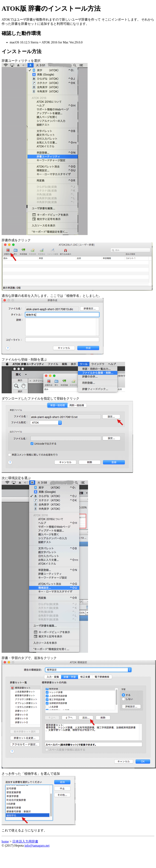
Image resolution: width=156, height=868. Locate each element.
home (5, 841)
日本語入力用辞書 (25, 841)
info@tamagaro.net (37, 845)
